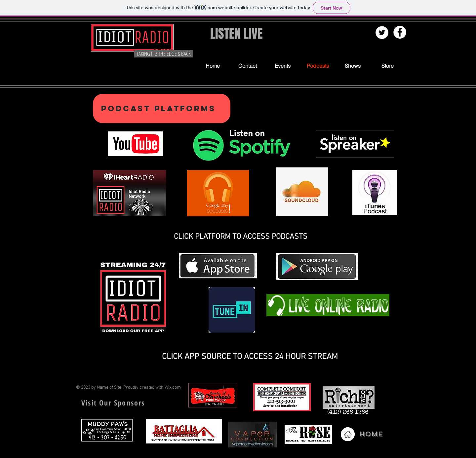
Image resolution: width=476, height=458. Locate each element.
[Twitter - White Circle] (382, 33)
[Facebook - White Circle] (400, 32)
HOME (371, 434)
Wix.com (173, 388)
